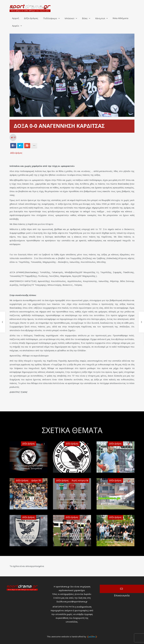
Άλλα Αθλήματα (120, 18)
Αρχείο (16, 26)
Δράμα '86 (36, 480)
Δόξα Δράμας (31, 18)
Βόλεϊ (85, 19)
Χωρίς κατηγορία (80, 480)
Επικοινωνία (122, 589)
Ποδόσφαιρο (50, 19)
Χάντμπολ (100, 19)
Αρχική (16, 18)
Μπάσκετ (70, 19)
